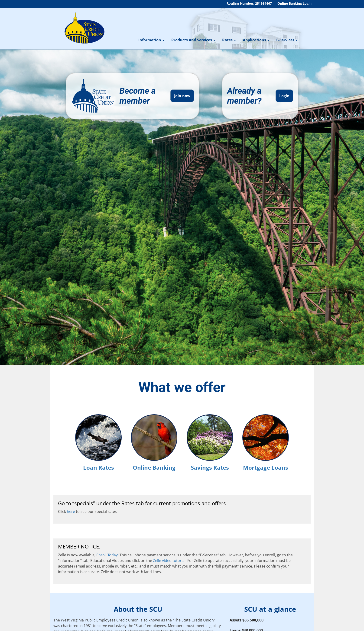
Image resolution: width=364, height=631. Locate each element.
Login (284, 96)
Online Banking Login (294, 3)
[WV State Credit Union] (84, 28)
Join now (182, 96)
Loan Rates (98, 442)
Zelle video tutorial (169, 561)
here (71, 511)
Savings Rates (210, 442)
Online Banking (154, 442)
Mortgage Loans (266, 442)
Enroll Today (107, 555)
